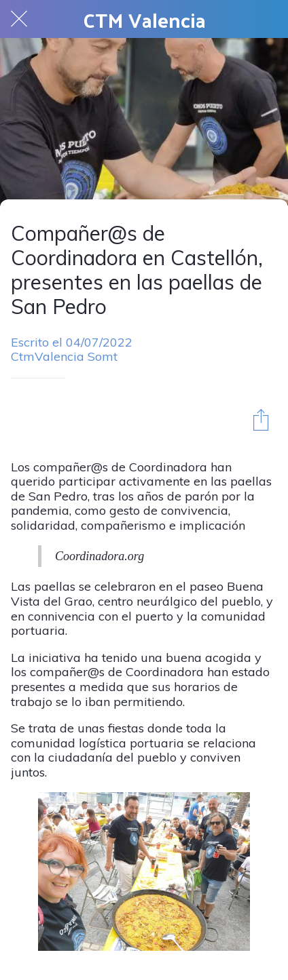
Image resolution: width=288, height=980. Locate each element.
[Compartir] (261, 419)
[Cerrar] (19, 19)
